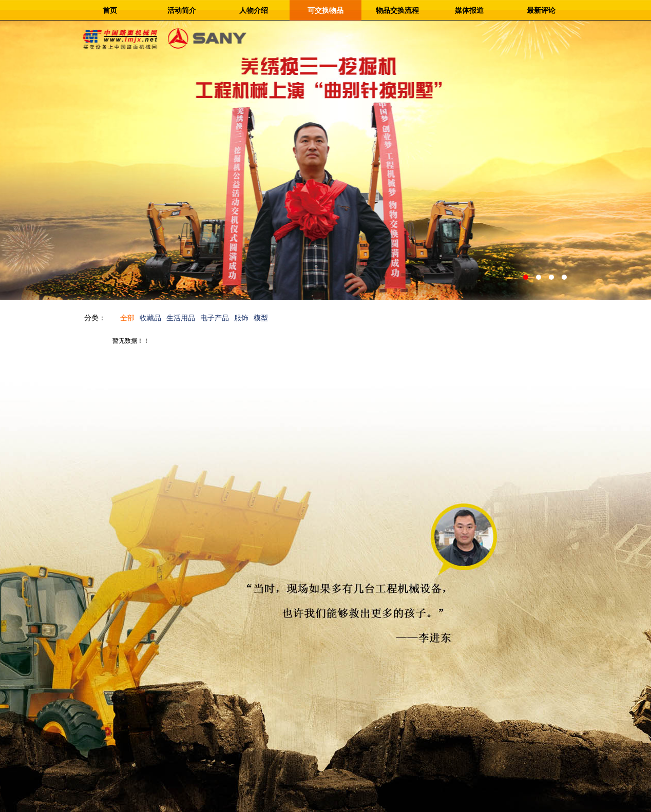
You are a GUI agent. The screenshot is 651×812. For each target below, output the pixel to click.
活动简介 (182, 10)
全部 (127, 318)
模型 (261, 318)
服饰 (241, 318)
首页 (110, 10)
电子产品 (215, 318)
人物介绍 (254, 10)
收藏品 (150, 318)
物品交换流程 (397, 10)
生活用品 (181, 318)
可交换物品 (325, 10)
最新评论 (541, 10)
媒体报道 (469, 10)
